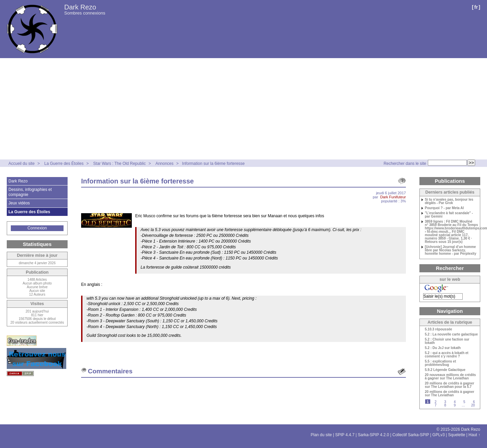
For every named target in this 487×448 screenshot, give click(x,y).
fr (476, 7)
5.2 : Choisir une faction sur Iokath (447, 341)
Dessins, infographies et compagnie (30, 192)
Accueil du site (21, 164)
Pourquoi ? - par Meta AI (444, 208)
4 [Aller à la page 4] (455, 402)
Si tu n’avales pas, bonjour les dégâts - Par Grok (449, 201)
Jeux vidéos (19, 203)
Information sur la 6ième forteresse (213, 164)
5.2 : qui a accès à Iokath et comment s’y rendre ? (447, 355)
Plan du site (321, 435)
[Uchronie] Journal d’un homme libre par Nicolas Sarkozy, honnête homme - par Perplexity (451, 250)
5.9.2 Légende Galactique (445, 370)
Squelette (457, 435)
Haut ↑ (474, 435)
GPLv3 (439, 435)
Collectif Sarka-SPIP (411, 435)
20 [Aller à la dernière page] (473, 405)
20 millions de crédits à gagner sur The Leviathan (449, 394)
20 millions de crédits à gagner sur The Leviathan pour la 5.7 (449, 385)
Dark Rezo (80, 7)
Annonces (164, 164)
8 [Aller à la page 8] (445, 405)
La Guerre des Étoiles (64, 164)
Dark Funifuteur (393, 197)
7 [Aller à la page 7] (436, 405)
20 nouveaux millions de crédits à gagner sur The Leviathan (450, 377)
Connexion (37, 228)
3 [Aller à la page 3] (445, 402)
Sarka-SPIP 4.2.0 (374, 435)
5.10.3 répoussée (439, 329)
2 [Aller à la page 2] (436, 402)
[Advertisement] (244, 109)
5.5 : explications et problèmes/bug (440, 363)
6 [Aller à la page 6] (474, 402)
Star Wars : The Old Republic (119, 164)
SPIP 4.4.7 (345, 435)
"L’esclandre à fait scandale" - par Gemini (449, 215)
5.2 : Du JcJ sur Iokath (443, 348)
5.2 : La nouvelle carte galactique (451, 334)
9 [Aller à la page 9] (455, 405)
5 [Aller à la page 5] (464, 402)
